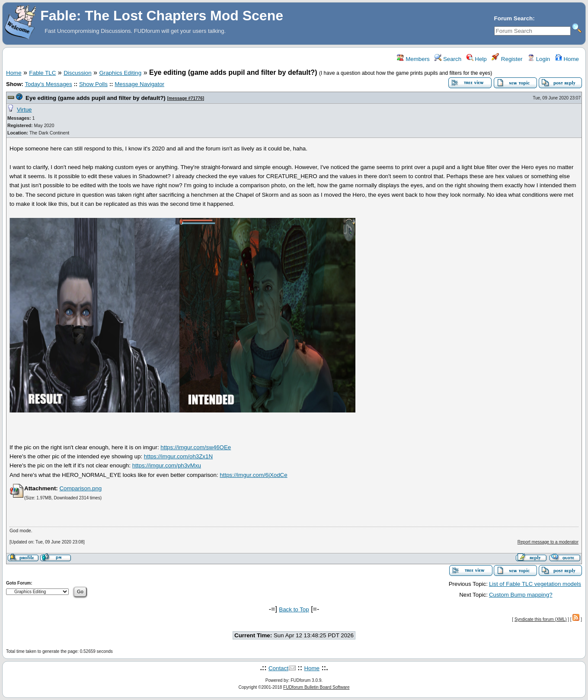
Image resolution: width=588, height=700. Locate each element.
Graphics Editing (120, 73)
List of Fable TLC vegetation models (535, 584)
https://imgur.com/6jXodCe (253, 475)
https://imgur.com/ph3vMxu (167, 465)
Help (477, 59)
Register (507, 59)
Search (448, 59)
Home (567, 59)
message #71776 (186, 98)
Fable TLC (42, 73)
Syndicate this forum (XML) (541, 619)
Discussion (77, 73)
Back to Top (294, 609)
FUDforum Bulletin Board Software (316, 687)
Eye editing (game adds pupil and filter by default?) (96, 98)
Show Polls (93, 84)
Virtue (24, 110)
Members (413, 59)
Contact (278, 668)
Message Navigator (139, 84)
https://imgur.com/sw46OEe (196, 447)
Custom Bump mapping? (521, 595)
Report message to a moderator (548, 542)
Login (539, 59)
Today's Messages (48, 84)
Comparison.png (80, 488)
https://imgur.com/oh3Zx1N (178, 456)
